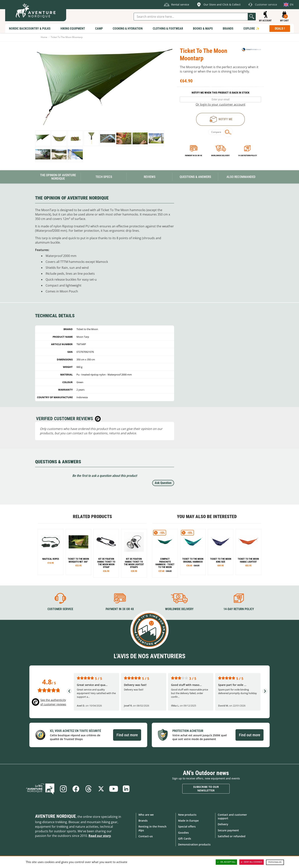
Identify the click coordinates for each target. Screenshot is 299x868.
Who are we (146, 815)
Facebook (76, 789)
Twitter (101, 789)
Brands (143, 821)
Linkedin (126, 789)
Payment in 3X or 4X (120, 609)
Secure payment (228, 830)
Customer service (60, 609)
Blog (40, 789)
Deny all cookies (252, 862)
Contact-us (146, 836)
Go (252, 17)
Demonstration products (194, 844)
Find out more (127, 735)
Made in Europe (188, 821)
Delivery (223, 824)
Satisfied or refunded (232, 836)
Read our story (100, 836)
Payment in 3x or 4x (194, 155)
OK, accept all (226, 862)
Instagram (63, 789)
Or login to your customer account (221, 104)
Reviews (150, 177)
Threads (88, 789)
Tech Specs (104, 177)
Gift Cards (185, 839)
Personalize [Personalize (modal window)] (275, 862)
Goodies (183, 833)
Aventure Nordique (55, 816)
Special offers (187, 826)
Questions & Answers (195, 177)
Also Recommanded (241, 177)
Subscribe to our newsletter (206, 789)
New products (187, 815)
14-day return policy (247, 155)
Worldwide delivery (220, 155)
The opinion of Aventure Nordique (58, 177)
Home (44, 37)
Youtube (114, 789)
